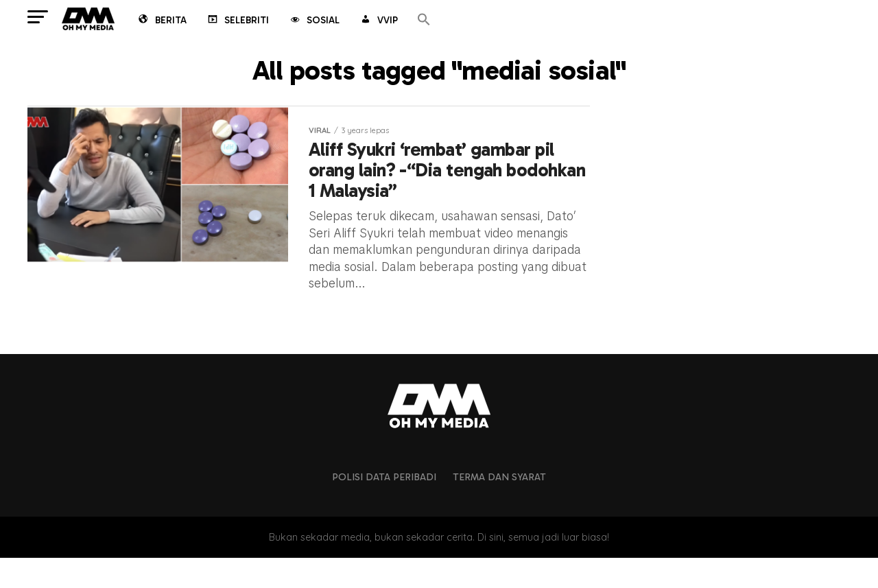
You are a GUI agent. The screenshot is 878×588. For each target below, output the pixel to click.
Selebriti (237, 21)
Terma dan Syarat (499, 508)
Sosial (314, 21)
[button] (424, 20)
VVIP (378, 21)
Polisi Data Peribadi (384, 508)
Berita (162, 21)
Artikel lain (308, 328)
